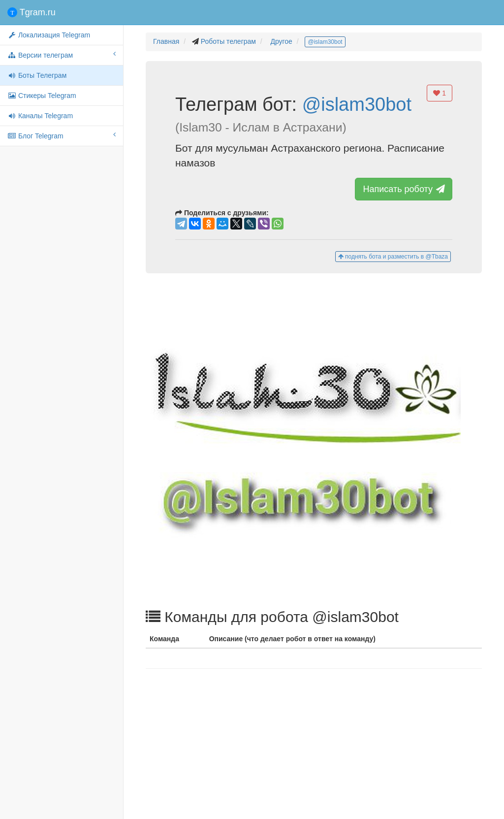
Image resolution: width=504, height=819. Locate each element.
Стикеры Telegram (42, 96)
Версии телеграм (62, 55)
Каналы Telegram (40, 116)
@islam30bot (325, 42)
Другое (281, 41)
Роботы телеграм (228, 41)
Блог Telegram (62, 135)
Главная (166, 41)
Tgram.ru (31, 12)
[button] (314, 441)
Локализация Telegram (49, 35)
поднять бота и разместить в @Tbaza (393, 257)
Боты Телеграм (37, 75)
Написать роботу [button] (404, 189)
